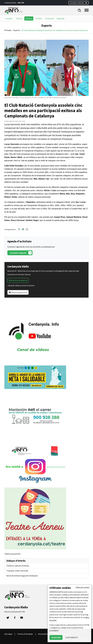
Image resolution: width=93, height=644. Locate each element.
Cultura (19, 18)
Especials (61, 18)
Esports (29, 18)
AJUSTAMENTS (72, 637)
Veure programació (18, 292)
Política (39, 18)
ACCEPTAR (56, 637)
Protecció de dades (25, 634)
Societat (9, 18)
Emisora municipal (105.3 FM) (15, 612)
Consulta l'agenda (21, 253)
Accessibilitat (44, 634)
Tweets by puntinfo (12, 554)
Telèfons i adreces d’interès (18, 566)
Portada (8, 30)
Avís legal (8, 634)
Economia (50, 18)
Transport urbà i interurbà (17, 571)
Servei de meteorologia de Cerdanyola (22, 576)
